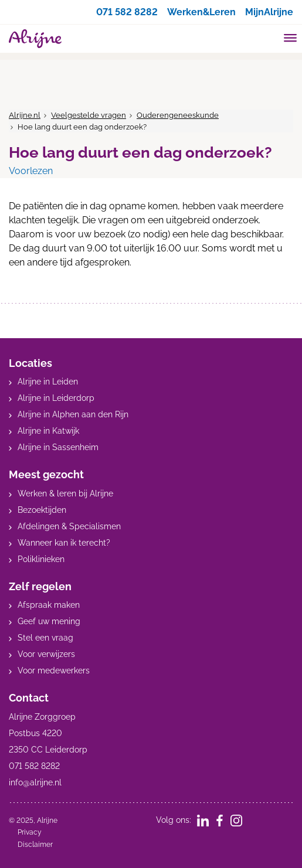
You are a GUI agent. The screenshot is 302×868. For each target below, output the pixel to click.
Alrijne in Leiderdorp (56, 398)
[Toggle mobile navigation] (291, 39)
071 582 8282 (127, 12)
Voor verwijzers (46, 654)
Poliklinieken (41, 559)
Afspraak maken (49, 605)
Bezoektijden (42, 510)
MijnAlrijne (269, 12)
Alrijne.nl (25, 115)
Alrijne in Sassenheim (58, 447)
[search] (268, 37)
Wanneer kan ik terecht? (64, 543)
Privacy (30, 832)
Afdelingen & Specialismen (69, 526)
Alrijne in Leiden (48, 382)
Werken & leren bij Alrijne (65, 493)
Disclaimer (35, 845)
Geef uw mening (49, 621)
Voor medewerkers (54, 670)
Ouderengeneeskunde (178, 115)
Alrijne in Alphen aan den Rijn (73, 414)
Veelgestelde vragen (89, 115)
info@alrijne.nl (35, 782)
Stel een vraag (45, 638)
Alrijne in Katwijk (48, 431)
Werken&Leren (201, 12)
